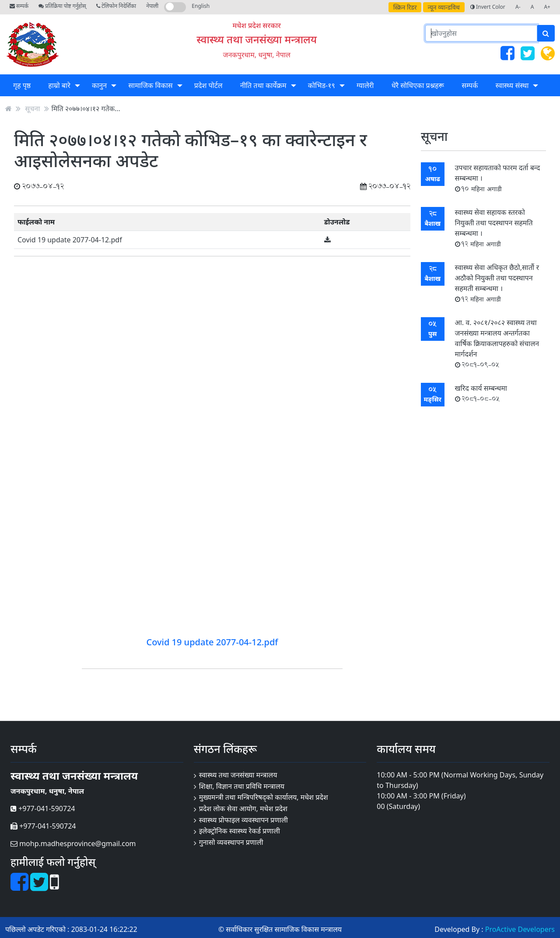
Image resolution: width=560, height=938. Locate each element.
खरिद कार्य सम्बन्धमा (481, 393)
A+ (547, 7)
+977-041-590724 (43, 808)
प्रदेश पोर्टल (208, 85)
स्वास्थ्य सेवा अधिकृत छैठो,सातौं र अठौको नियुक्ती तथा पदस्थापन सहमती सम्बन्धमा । (497, 283)
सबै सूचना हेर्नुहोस (483, 426)
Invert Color (488, 7)
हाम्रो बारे (59, 85)
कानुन (99, 85)
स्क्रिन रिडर (405, 7)
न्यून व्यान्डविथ (444, 7)
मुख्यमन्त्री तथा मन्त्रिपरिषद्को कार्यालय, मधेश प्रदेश (264, 797)
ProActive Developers (520, 929)
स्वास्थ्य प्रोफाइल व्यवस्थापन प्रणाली (243, 820)
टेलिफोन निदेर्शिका (116, 6)
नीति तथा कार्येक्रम (263, 85)
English (201, 6)
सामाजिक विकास (150, 85)
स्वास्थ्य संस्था (512, 85)
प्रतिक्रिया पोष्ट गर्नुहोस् (62, 6)
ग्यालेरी (365, 85)
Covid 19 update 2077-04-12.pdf (70, 240)
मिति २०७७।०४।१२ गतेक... (86, 108)
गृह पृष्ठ (22, 85)
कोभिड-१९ (322, 85)
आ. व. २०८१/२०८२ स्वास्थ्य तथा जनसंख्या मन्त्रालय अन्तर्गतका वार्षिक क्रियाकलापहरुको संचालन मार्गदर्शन (497, 343)
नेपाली (152, 6)
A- (518, 7)
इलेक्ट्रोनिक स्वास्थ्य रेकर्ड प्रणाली (240, 831)
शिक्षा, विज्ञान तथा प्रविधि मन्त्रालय (242, 786)
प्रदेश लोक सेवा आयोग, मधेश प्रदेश (243, 808)
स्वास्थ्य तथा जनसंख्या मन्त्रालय (257, 39)
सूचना (32, 108)
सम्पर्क (19, 6)
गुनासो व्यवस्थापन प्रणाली (231, 842)
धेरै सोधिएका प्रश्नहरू (418, 85)
